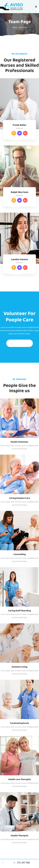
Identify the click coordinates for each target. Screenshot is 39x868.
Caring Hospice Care (20, 498)
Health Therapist (20, 836)
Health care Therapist (20, 779)
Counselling (20, 554)
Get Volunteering (20, 343)
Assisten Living (19, 667)
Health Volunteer (19, 442)
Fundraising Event (20, 723)
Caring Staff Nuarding (19, 611)
